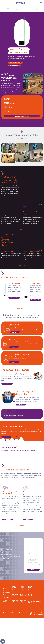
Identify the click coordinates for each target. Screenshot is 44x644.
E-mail (28, 546)
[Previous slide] (40, 204)
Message (29, 557)
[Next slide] (42, 204)
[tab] (21, 230)
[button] (41, 3)
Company (29, 554)
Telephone (29, 550)
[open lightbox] (8, 148)
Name (28, 542)
